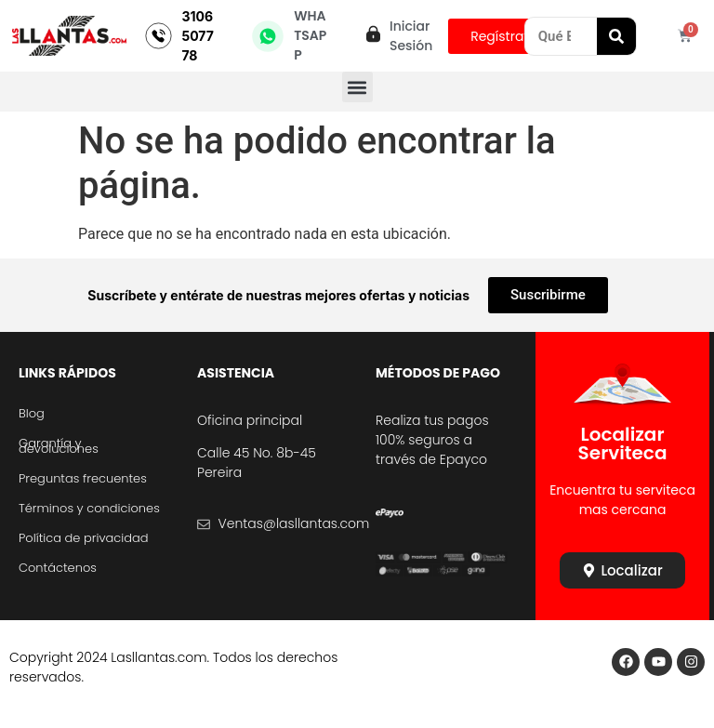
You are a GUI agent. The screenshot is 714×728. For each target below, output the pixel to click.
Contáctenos (58, 568)
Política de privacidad (84, 538)
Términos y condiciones (89, 508)
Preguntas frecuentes (83, 478)
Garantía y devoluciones (59, 446)
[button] (357, 87)
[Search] (616, 36)
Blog (32, 413)
